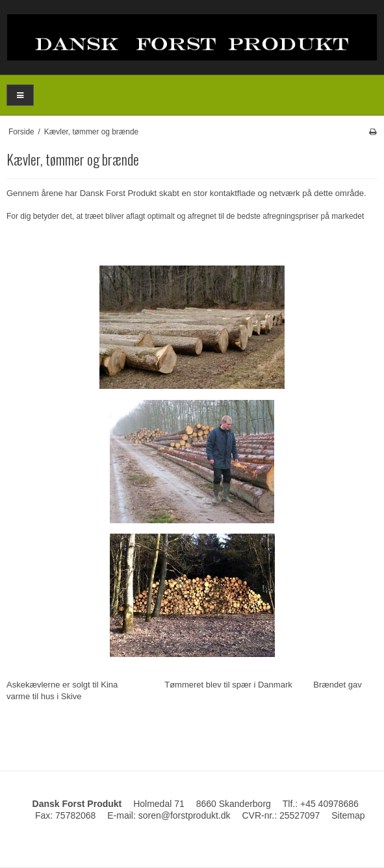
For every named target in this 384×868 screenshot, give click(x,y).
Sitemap (348, 815)
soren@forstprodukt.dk (185, 815)
